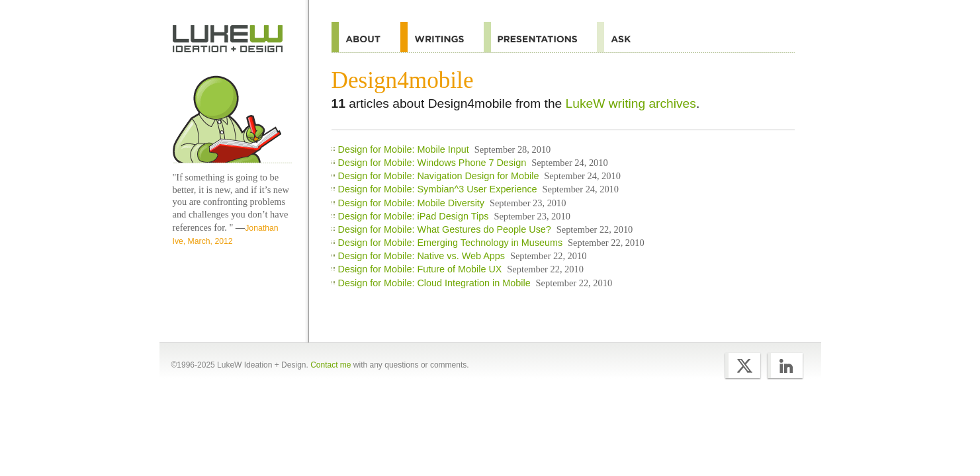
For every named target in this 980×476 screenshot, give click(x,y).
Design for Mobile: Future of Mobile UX (420, 269)
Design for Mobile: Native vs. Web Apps (422, 256)
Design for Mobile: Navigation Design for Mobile (439, 176)
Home (228, 39)
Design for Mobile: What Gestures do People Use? (445, 229)
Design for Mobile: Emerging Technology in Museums (451, 243)
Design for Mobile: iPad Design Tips (414, 216)
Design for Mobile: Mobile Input (404, 149)
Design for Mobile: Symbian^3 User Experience (438, 189)
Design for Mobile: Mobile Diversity (412, 203)
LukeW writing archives (631, 103)
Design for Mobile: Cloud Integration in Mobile (434, 283)
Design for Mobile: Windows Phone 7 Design (432, 163)
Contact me (331, 365)
